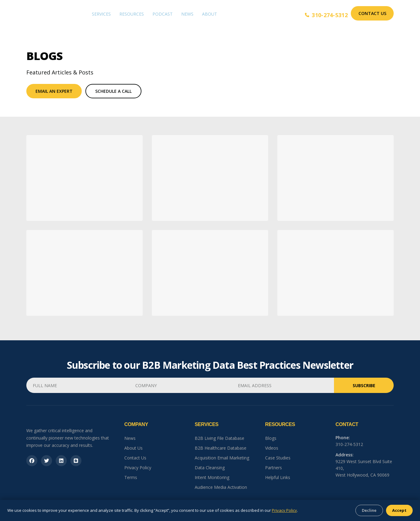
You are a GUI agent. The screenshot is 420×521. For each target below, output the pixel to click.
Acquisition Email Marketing (222, 458)
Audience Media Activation (221, 487)
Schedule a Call (113, 91)
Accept (399, 510)
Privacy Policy (138, 468)
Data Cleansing (210, 468)
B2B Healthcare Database (221, 448)
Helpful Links (278, 477)
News (187, 14)
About (210, 14)
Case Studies (278, 458)
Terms (131, 477)
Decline (369, 510)
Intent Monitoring (212, 477)
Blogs (271, 438)
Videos (272, 448)
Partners (274, 468)
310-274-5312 (326, 15)
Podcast (163, 14)
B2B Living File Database (219, 438)
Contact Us (372, 13)
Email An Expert (54, 91)
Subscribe (364, 385)
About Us (133, 448)
